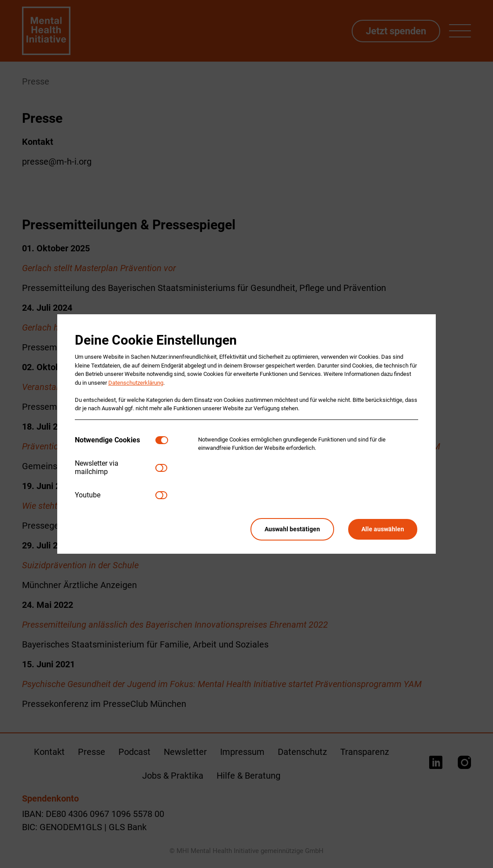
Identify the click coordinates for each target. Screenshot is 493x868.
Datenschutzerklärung (136, 383)
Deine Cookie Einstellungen (156, 340)
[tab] (115, 440)
